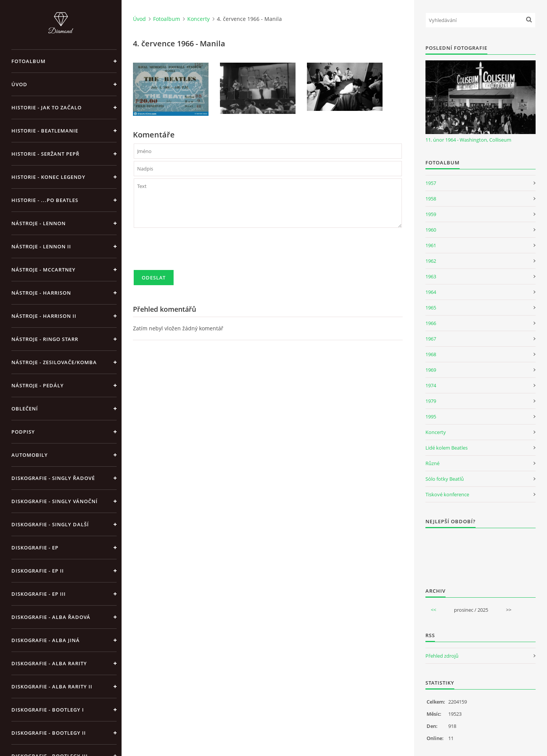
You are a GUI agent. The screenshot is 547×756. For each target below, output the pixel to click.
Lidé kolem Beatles (447, 448)
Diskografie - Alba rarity (49, 663)
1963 (431, 276)
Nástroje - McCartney (43, 270)
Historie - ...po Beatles (45, 200)
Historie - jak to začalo (47, 107)
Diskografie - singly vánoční (55, 501)
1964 (431, 292)
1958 (431, 199)
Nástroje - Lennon (39, 223)
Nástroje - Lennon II (41, 246)
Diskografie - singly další (50, 524)
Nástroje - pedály (38, 385)
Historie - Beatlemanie (45, 131)
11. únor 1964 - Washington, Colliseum (468, 140)
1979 (431, 401)
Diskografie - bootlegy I (48, 710)
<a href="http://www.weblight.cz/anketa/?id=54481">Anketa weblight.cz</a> (481, 553)
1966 (431, 323)
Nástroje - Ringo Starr (45, 339)
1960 (431, 230)
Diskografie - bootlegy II (49, 733)
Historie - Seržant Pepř (45, 154)
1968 (431, 354)
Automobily (30, 455)
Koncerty (198, 19)
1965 (431, 308)
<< (433, 610)
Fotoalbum (28, 61)
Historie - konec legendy (48, 177)
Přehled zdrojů (442, 656)
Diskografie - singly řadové (53, 478)
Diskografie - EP (35, 548)
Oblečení (25, 409)
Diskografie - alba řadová (51, 617)
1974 (431, 385)
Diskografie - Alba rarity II (52, 687)
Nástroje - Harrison (41, 293)
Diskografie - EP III (39, 594)
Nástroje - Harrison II (44, 316)
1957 (431, 183)
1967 (431, 339)
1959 (431, 214)
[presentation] (191, 252)
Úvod (19, 84)
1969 (431, 370)
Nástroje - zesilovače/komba (54, 362)
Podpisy (23, 432)
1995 (431, 417)
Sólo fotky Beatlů (445, 479)
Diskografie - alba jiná (46, 640)
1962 (431, 261)
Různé (432, 463)
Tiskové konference (447, 494)
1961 (431, 245)
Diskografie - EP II (38, 571)
